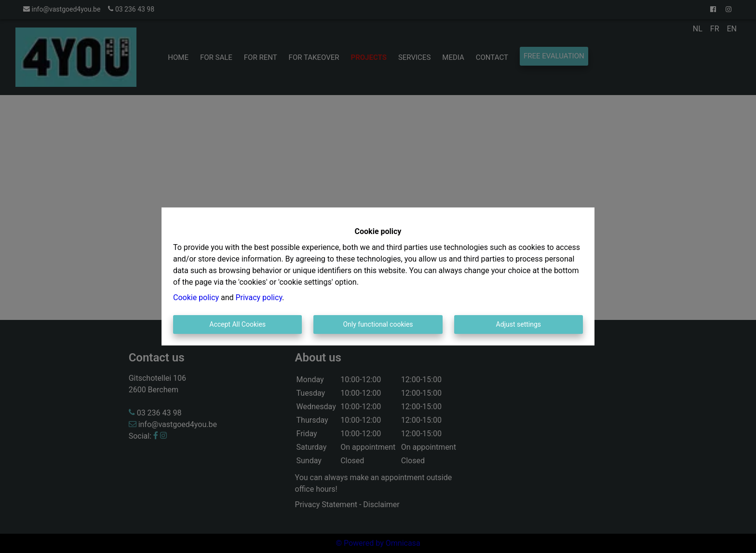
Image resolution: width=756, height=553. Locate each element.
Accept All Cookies (237, 324)
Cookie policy (196, 297)
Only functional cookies (378, 324)
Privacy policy (259, 297)
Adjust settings (519, 324)
